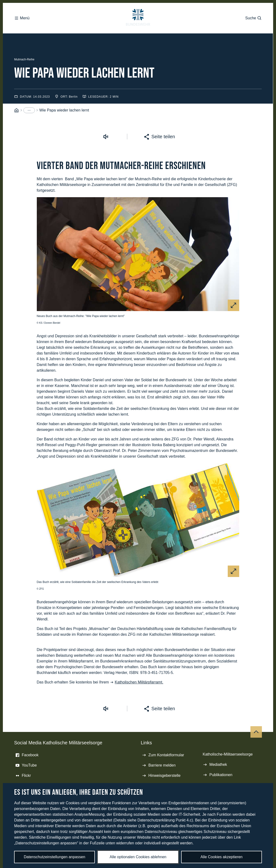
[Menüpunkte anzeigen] (29, 71)
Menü (22, 10)
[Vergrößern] (233, 266)
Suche (253, 10)
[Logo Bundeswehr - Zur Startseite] (138, 10)
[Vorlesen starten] (106, 98)
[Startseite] (16, 71)
